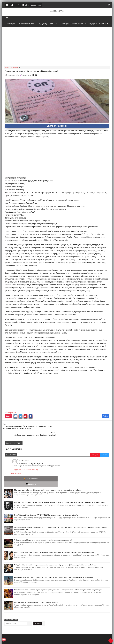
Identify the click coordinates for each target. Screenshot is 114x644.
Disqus (105, 448)
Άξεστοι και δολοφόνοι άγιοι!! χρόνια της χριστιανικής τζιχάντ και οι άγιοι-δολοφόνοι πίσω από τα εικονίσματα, (54, 565)
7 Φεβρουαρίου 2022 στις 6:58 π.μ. (25, 463)
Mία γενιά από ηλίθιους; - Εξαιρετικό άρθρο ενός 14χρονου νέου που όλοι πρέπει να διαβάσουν (48, 478)
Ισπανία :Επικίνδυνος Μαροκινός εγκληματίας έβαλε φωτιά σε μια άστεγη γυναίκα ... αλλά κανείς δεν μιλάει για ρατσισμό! (58, 578)
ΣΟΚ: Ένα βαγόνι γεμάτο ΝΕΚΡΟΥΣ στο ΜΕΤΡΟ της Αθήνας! (36, 590)
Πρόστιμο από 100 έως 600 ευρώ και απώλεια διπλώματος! (31, 71)
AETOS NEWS (57, 11)
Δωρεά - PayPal (36, 5)
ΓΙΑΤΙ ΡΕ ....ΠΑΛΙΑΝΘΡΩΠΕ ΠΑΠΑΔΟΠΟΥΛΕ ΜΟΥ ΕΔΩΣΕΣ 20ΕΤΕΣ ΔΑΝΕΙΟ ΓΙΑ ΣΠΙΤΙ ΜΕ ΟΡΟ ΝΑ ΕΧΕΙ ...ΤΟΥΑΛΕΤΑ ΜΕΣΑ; (60, 490)
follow (25, 5)
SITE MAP (40, 640)
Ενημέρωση (12, 413)
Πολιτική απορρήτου (51, 640)
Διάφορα (92, 24)
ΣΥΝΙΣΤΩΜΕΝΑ (79, 24)
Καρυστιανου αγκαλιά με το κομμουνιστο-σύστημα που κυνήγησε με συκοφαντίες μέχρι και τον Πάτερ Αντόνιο (54, 540)
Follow (106, 416)
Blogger (95, 448)
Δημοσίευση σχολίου (13, 467)
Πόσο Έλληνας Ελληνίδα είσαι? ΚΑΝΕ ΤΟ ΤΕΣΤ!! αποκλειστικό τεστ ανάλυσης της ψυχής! (46, 503)
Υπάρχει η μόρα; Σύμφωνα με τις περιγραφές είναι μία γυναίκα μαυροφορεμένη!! (43, 528)
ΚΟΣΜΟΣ (103, 24)
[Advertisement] (57, 46)
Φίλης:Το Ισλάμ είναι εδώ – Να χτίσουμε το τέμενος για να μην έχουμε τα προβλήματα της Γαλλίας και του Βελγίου (55, 553)
